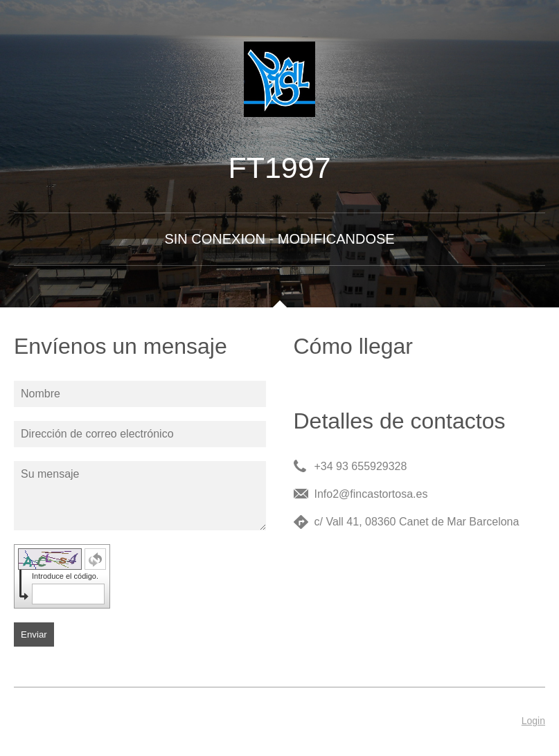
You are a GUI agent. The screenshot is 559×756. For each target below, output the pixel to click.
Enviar (34, 634)
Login (533, 721)
